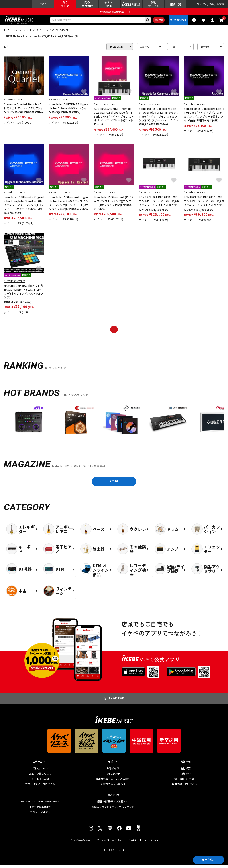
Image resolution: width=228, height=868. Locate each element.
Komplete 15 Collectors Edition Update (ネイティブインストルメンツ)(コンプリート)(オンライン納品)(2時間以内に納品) (204, 116)
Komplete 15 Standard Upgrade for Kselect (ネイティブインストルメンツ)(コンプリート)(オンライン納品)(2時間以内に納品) (69, 205)
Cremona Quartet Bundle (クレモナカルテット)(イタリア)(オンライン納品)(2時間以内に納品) (24, 110)
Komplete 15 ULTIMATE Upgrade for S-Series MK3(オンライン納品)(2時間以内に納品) (68, 110)
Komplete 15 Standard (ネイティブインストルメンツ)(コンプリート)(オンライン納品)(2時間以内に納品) (114, 205)
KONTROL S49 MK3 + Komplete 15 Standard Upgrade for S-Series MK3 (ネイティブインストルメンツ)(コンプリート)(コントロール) (114, 118)
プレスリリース (151, 843)
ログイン (201, 5)
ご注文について (40, 771)
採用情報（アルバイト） (186, 787)
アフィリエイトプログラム (40, 787)
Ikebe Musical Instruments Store (40, 804)
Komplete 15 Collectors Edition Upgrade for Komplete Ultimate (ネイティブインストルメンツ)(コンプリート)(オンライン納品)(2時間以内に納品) (159, 118)
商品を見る (207, 859)
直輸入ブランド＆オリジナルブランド (113, 809)
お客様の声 (113, 771)
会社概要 (186, 771)
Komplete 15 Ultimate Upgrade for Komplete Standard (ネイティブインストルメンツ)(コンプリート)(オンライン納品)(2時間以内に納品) (24, 207)
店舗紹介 (186, 776)
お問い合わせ (113, 776)
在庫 (173, 48)
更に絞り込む (116, 48)
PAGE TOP (117, 701)
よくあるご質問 (40, 782)
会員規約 (133, 843)
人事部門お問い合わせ (113, 787)
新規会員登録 (217, 5)
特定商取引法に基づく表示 (109, 843)
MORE (114, 484)
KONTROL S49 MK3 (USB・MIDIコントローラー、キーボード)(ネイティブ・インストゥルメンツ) (204, 203)
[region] (114, 425)
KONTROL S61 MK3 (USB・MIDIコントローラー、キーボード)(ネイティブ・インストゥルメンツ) (159, 203)
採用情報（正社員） (186, 782)
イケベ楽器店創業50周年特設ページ (114, 12)
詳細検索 (157, 21)
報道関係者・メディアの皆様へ (113, 782)
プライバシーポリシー (80, 843)
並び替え (144, 48)
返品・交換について (40, 776)
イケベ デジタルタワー (40, 815)
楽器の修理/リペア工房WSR (113, 804)
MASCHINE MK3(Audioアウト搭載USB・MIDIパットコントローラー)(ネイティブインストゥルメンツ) (24, 293)
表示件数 (205, 48)
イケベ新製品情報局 (40, 809)
